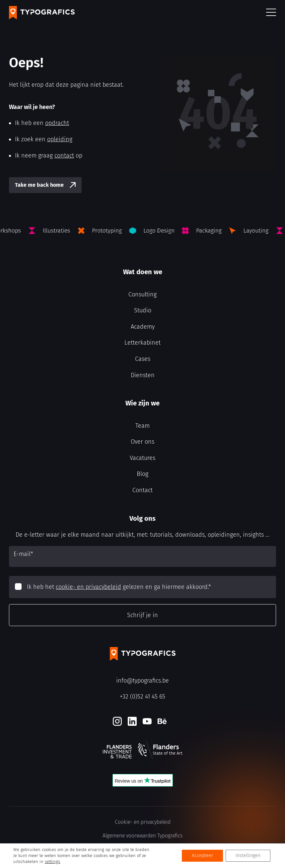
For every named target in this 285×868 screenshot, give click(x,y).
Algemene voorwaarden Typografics (142, 836)
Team (142, 426)
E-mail (23, 554)
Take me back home (39, 185)
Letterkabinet (142, 343)
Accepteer (202, 856)
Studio (143, 310)
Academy (143, 327)
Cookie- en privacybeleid (143, 822)
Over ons (142, 442)
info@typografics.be (142, 681)
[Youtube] (147, 721)
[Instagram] (117, 721)
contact (64, 156)
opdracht (57, 123)
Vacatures (142, 458)
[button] (271, 13)
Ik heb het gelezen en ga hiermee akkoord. (119, 587)
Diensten (143, 375)
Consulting (142, 294)
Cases (143, 359)
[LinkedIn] (132, 721)
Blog (142, 474)
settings (52, 862)
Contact (142, 490)
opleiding (60, 139)
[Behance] (162, 721)
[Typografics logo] (42, 13)
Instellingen (248, 856)
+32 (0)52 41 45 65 (142, 697)
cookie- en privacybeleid (88, 587)
